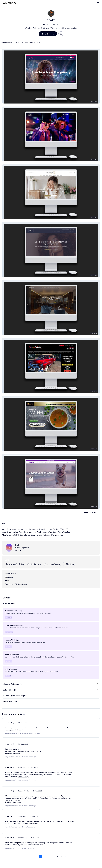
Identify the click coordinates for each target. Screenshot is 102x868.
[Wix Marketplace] (9, 3)
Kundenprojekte (7, 42)
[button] (51, 76)
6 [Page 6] (61, 857)
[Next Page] (66, 857)
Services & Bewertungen (31, 42)
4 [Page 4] (53, 857)
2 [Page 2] (45, 857)
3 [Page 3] (49, 857)
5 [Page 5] (57, 857)
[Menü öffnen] (98, 3)
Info (18, 42)
